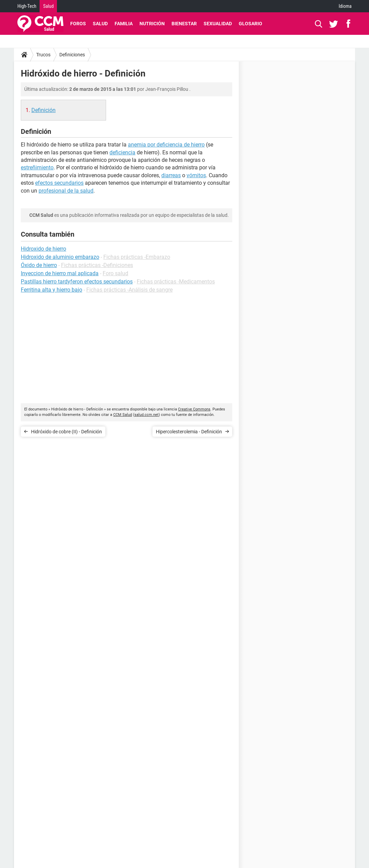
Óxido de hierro (39, 265)
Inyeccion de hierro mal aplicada (60, 273)
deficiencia (122, 152)
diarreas (171, 175)
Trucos (43, 55)
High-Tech (27, 6)
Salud (48, 6)
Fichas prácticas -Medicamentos (176, 282)
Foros (78, 24)
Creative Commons (194, 409)
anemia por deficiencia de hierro (166, 145)
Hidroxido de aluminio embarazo (60, 257)
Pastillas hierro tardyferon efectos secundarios (77, 282)
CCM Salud (123, 415)
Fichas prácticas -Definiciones (97, 265)
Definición (43, 110)
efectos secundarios (59, 183)
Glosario (250, 24)
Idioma (345, 6)
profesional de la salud (66, 191)
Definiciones (72, 55)
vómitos (196, 175)
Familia (124, 24)
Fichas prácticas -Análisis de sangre (129, 290)
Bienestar (184, 24)
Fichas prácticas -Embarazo (137, 257)
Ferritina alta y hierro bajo (51, 290)
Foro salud (115, 273)
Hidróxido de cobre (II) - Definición (67, 432)
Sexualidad (218, 24)
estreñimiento (37, 167)
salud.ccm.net (146, 415)
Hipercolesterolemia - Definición (189, 432)
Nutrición (152, 24)
